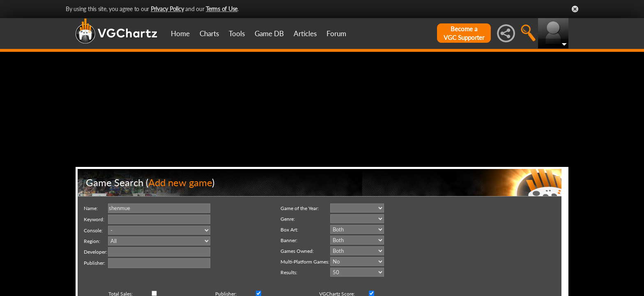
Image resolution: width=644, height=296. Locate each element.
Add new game (180, 182)
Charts (209, 34)
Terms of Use (222, 9)
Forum (336, 34)
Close (575, 9)
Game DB (269, 34)
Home (180, 34)
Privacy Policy (167, 9)
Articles (305, 34)
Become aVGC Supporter (464, 33)
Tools (237, 34)
